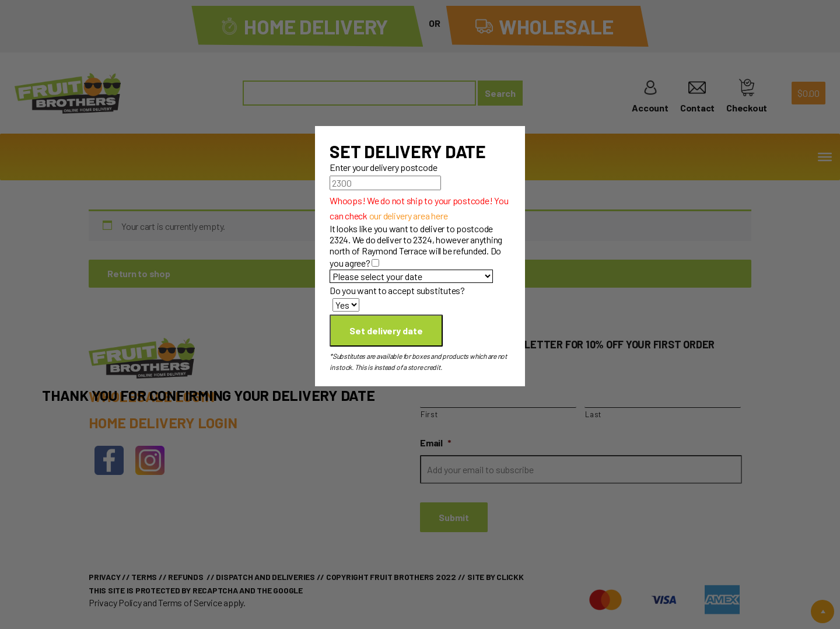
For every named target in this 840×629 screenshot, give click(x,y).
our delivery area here (409, 216)
